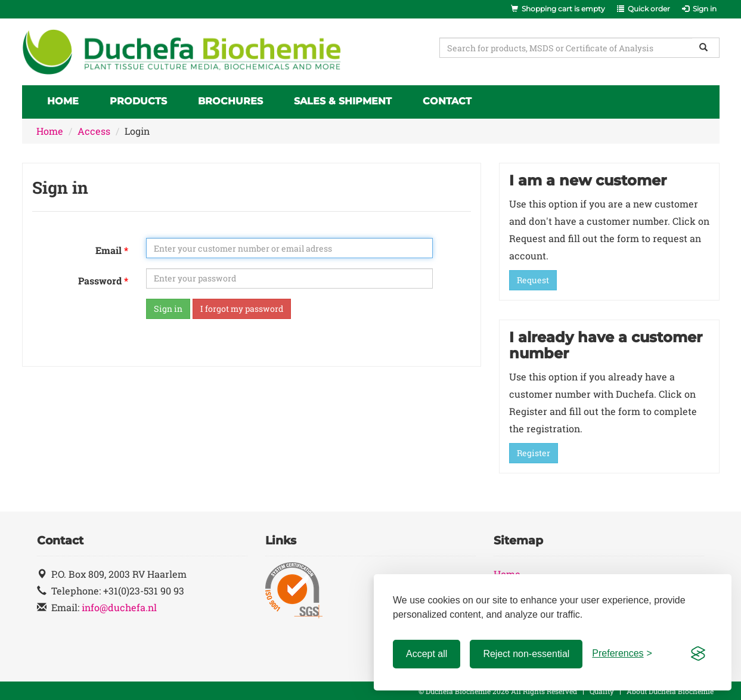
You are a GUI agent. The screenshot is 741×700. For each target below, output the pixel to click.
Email (108, 250)
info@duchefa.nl (119, 607)
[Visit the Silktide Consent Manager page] (698, 654)
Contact (447, 101)
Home (63, 101)
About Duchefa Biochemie (670, 691)
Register (534, 453)
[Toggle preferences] (622, 654)
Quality (602, 691)
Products (138, 101)
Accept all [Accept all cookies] (427, 654)
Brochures (230, 101)
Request (533, 280)
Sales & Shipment (343, 101)
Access (94, 131)
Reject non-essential (526, 654)
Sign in (168, 309)
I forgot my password (242, 309)
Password (100, 281)
